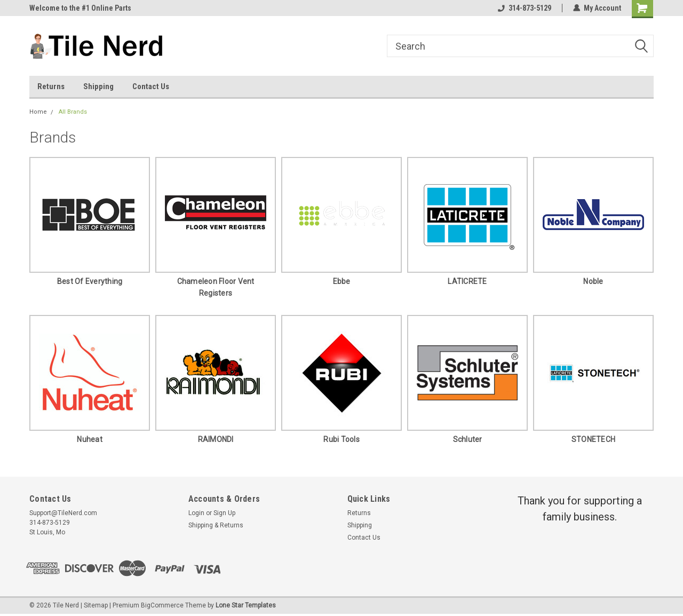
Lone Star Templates (246, 605)
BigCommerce (162, 605)
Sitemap (96, 605)
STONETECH (593, 439)
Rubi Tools (341, 439)
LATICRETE (467, 281)
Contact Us (151, 86)
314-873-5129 (525, 8)
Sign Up (224, 513)
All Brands (73, 112)
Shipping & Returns (216, 525)
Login (196, 513)
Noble (593, 281)
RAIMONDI (216, 439)
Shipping (98, 86)
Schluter (468, 439)
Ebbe (342, 281)
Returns (51, 86)
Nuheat (90, 439)
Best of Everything (90, 281)
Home (38, 112)
